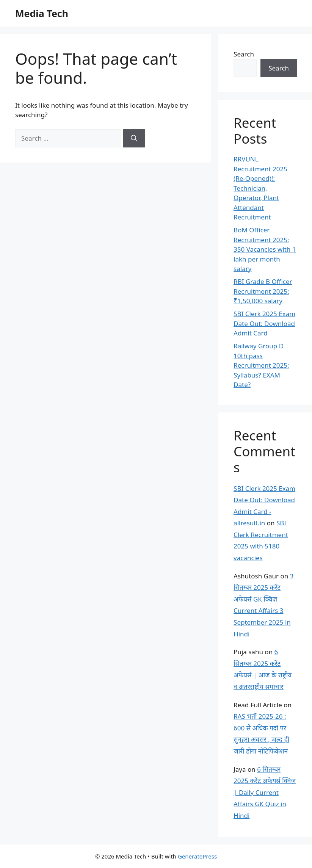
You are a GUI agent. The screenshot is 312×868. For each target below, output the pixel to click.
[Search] (134, 138)
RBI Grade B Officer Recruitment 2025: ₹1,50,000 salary (263, 291)
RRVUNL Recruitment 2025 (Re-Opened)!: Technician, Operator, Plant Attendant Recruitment (260, 188)
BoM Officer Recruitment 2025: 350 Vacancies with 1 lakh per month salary (265, 249)
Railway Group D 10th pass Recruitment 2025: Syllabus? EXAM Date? (261, 365)
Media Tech (42, 13)
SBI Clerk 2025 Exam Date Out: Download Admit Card (264, 323)
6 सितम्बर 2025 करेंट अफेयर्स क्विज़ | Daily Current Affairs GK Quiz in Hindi (265, 792)
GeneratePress (197, 856)
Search (244, 54)
